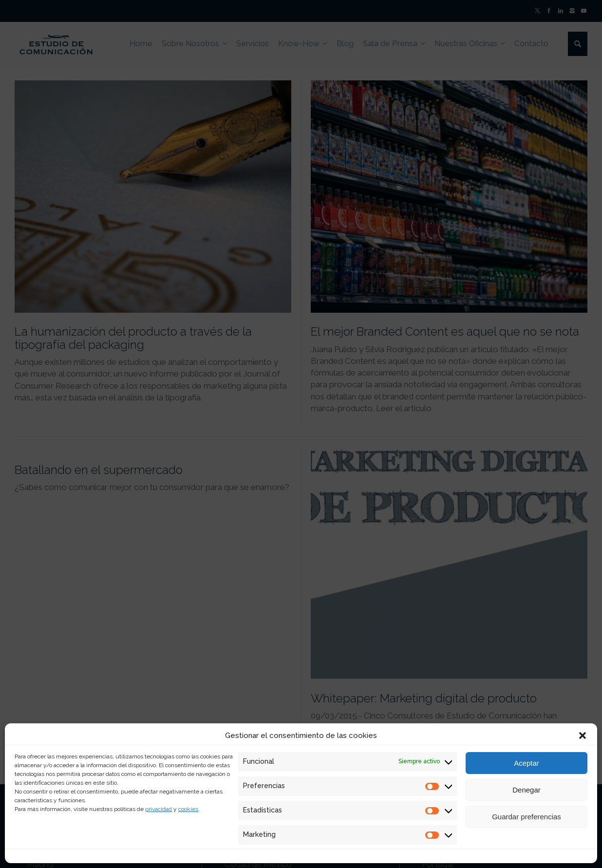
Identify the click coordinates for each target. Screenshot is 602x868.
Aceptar (527, 763)
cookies (188, 809)
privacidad (159, 809)
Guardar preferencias (527, 817)
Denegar (527, 790)
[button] (583, 736)
